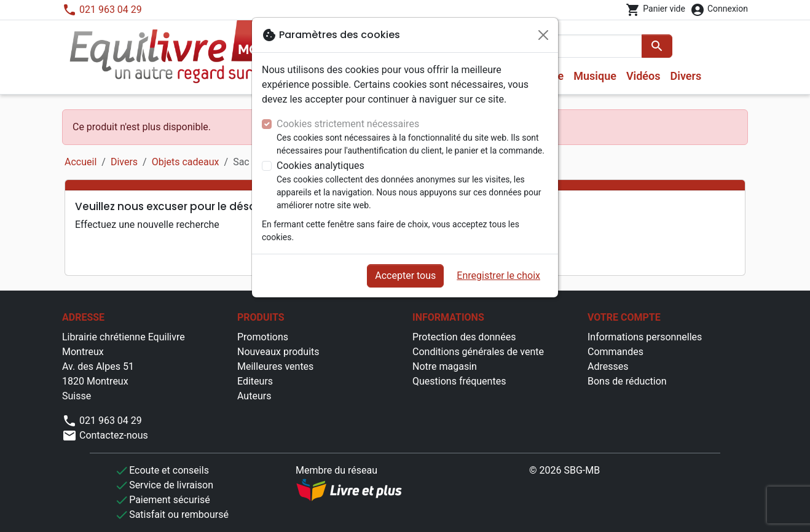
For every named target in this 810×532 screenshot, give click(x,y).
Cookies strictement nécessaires (348, 124)
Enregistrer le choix (498, 276)
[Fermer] (543, 35)
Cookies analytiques (320, 166)
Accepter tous (405, 276)
